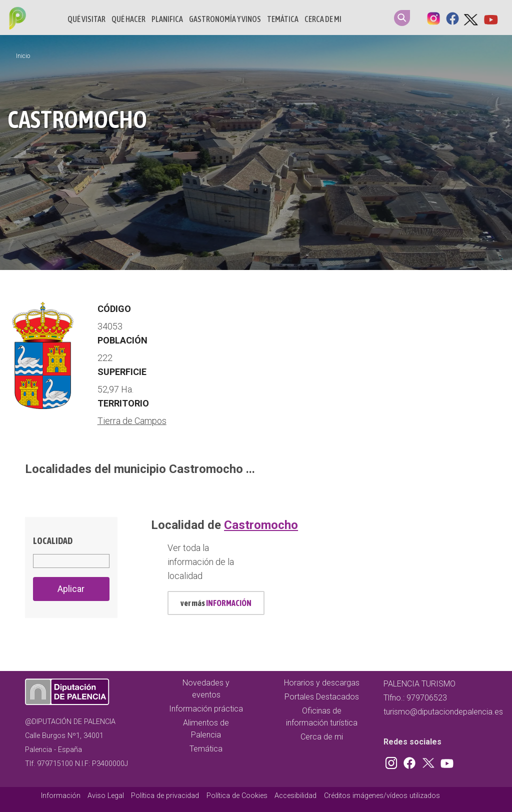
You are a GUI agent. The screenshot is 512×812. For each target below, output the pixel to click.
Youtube (490, 17)
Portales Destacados (322, 697)
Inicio (23, 56)
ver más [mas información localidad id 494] (216, 603)
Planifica (167, 19)
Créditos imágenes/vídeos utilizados (382, 796)
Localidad (53, 541)
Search (402, 18)
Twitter (471, 17)
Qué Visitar (86, 19)
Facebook (452, 17)
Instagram (433, 17)
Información (61, 796)
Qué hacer (128, 19)
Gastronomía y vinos (225, 19)
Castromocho (261, 525)
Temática (283, 19)
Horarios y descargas (322, 683)
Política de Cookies (237, 796)
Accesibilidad (295, 796)
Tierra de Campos (132, 421)
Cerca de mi (323, 19)
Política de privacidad (165, 796)
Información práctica (206, 709)
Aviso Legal (106, 796)
